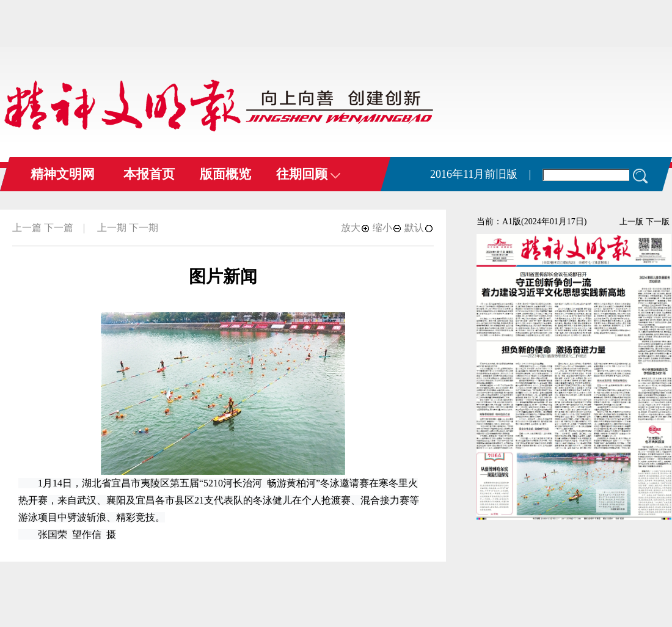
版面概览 (225, 174)
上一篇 (27, 228)
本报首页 (149, 174)
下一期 (144, 228)
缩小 (387, 228)
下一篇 (59, 228)
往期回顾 (308, 174)
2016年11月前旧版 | (480, 174)
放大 (356, 228)
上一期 (112, 228)
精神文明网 (63, 174)
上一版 (631, 222)
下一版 (658, 222)
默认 (419, 228)
